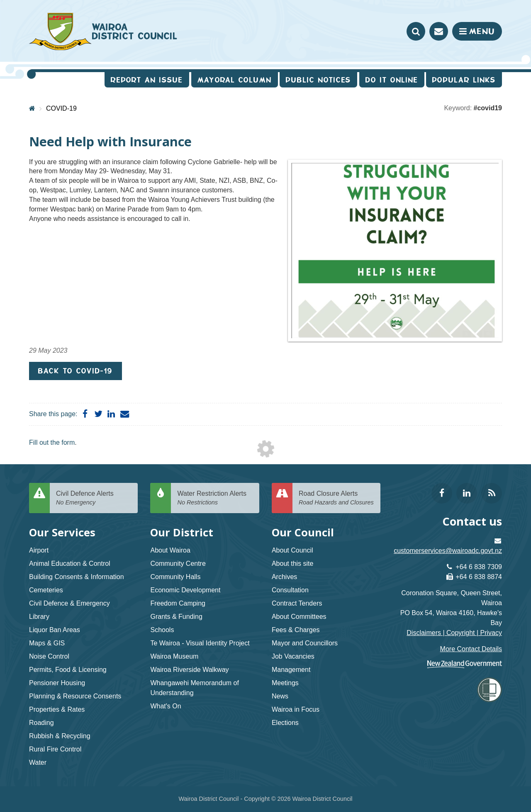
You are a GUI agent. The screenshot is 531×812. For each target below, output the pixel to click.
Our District (182, 532)
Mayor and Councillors (305, 643)
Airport (39, 550)
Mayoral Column (235, 80)
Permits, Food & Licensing (68, 670)
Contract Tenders (297, 603)
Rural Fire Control (55, 749)
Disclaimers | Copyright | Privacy (454, 633)
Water (38, 762)
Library (39, 617)
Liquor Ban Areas (55, 630)
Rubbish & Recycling (60, 736)
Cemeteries (46, 590)
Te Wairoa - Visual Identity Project (200, 643)
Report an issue (147, 80)
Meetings (285, 683)
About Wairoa (170, 550)
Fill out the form (52, 442)
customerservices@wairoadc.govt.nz (448, 551)
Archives (284, 577)
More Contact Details (471, 649)
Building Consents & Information (77, 577)
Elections (285, 723)
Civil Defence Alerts (94, 498)
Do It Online (392, 80)
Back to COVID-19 (76, 371)
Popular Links (464, 80)
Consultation (290, 590)
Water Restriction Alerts (215, 498)
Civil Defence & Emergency (69, 603)
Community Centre (178, 564)
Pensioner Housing (57, 683)
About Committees (299, 617)
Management (291, 670)
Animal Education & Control (70, 564)
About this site (293, 564)
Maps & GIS (47, 643)
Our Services (62, 532)
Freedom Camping (178, 603)
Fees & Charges (296, 630)
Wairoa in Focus (296, 709)
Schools (162, 630)
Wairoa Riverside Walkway (189, 670)
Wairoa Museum (174, 656)
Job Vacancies (293, 656)
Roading (41, 723)
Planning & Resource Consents (75, 696)
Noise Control (49, 656)
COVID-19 (61, 108)
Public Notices (318, 80)
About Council (292, 550)
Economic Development (185, 590)
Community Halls (175, 577)
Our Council (303, 532)
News (280, 696)
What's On (166, 706)
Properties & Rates (57, 709)
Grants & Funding (176, 617)
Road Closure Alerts (336, 498)
